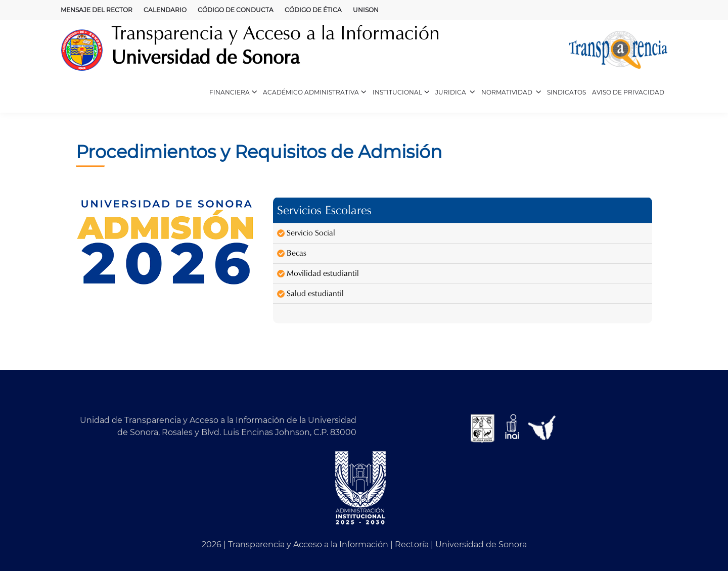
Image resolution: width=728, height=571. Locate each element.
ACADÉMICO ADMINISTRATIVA (315, 92)
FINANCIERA (233, 92)
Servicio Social (306, 233)
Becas (292, 253)
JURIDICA (455, 92)
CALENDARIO (165, 10)
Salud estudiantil (310, 293)
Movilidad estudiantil (318, 273)
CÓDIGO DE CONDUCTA (236, 10)
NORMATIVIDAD (511, 92)
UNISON (366, 10)
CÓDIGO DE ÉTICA (313, 10)
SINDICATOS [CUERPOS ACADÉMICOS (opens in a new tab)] (566, 92)
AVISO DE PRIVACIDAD (628, 92)
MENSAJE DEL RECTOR (97, 10)
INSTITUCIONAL (401, 92)
